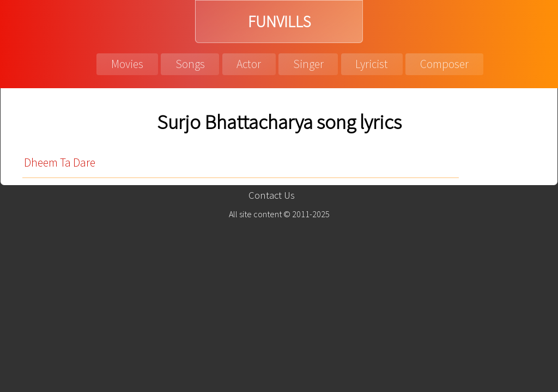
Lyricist (372, 64)
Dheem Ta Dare (60, 163)
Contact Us (272, 195)
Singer (308, 64)
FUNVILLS (279, 22)
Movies (127, 64)
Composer (444, 64)
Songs (190, 64)
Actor (249, 64)
